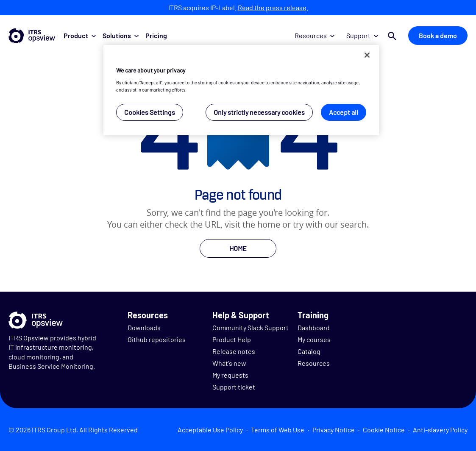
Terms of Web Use (278, 430)
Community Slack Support (251, 327)
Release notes (234, 351)
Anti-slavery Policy (440, 430)
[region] (241, 90)
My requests (230, 375)
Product (80, 35)
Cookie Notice (384, 430)
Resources (315, 35)
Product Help (232, 339)
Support (362, 35)
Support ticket (234, 387)
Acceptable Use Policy (210, 430)
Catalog (309, 351)
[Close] (367, 55)
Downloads (144, 327)
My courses (314, 339)
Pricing (156, 35)
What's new (229, 363)
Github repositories (157, 339)
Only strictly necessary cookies (259, 112)
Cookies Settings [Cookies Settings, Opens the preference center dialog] (150, 112)
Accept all (344, 112)
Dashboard (314, 327)
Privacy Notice (334, 430)
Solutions (121, 35)
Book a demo (438, 35)
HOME (238, 248)
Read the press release (272, 7)
